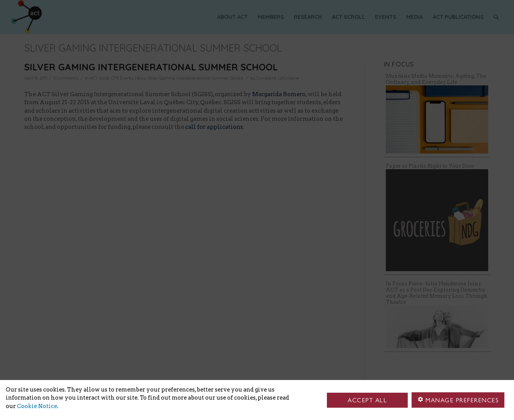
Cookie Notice (37, 406)
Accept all (367, 400)
